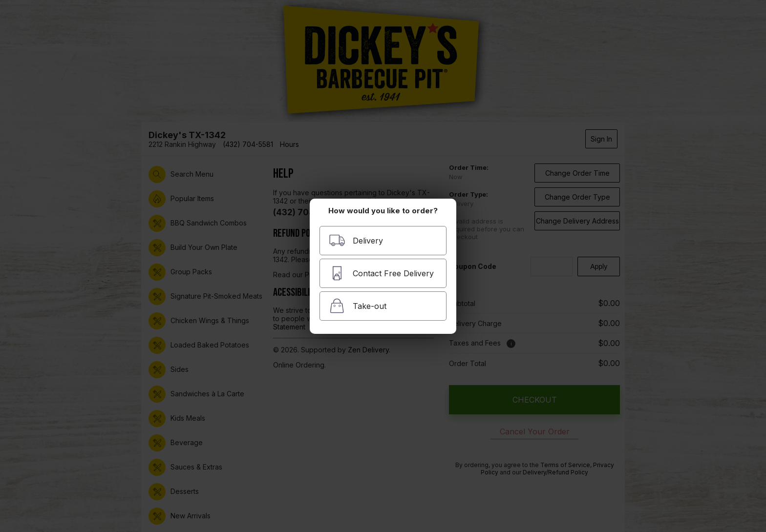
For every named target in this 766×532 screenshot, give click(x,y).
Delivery (356, 240)
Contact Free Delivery (381, 273)
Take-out (358, 306)
